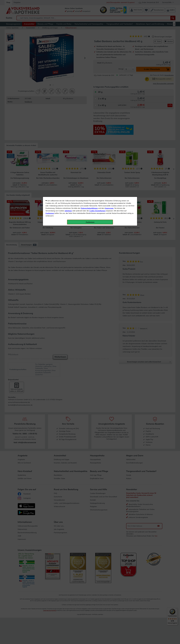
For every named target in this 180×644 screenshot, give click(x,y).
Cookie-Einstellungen (97, 54)
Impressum (109, 51)
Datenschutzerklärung (89, 51)
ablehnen (68, 54)
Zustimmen (50, 56)
